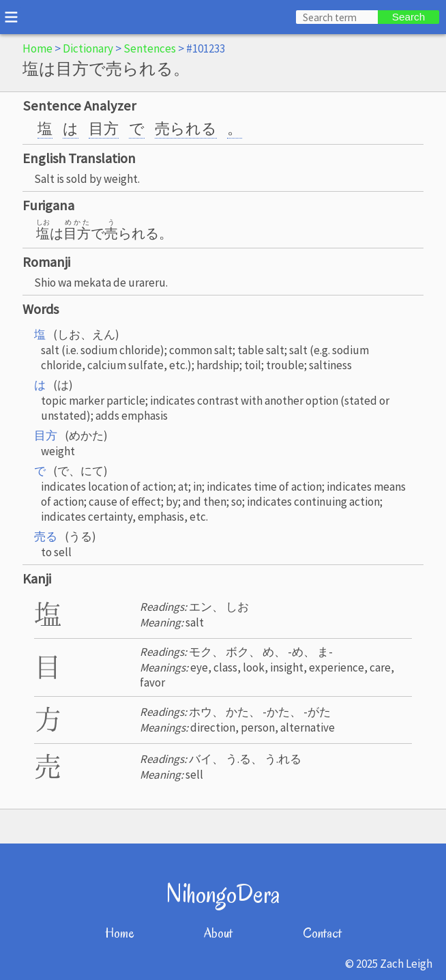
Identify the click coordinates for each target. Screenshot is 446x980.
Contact (322, 933)
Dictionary (88, 48)
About (218, 933)
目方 (104, 128)
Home (38, 48)
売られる (186, 128)
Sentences (150, 48)
